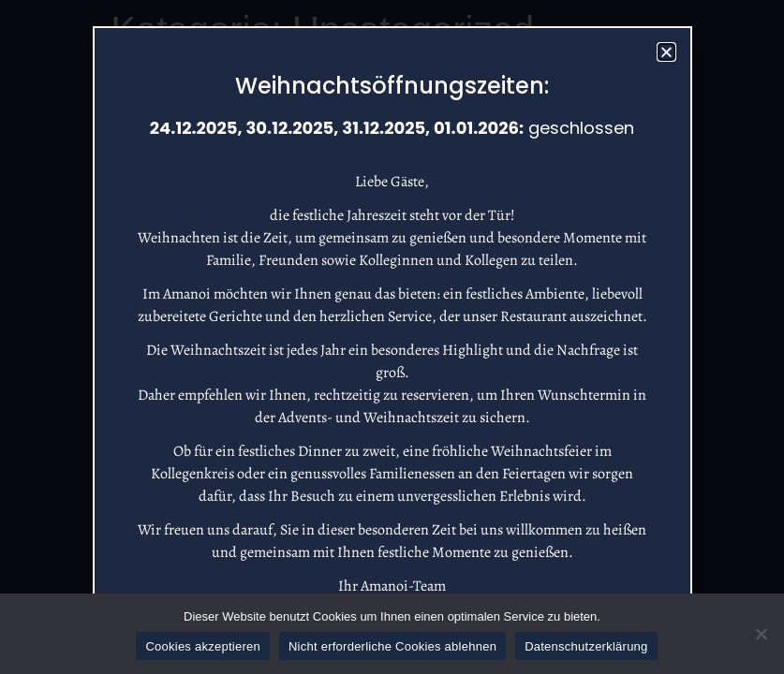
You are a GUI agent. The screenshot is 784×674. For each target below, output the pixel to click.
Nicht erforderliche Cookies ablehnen (392, 646)
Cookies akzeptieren (203, 646)
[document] (392, 337)
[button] (666, 52)
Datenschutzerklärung (586, 646)
